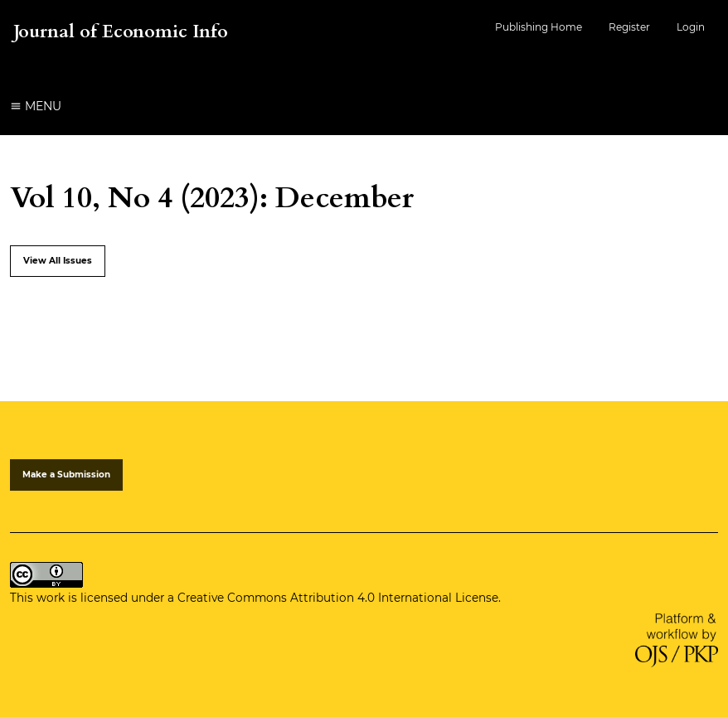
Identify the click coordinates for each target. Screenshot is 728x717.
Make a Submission (66, 475)
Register (629, 27)
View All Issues (58, 261)
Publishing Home (539, 27)
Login (691, 27)
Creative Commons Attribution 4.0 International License (338, 598)
